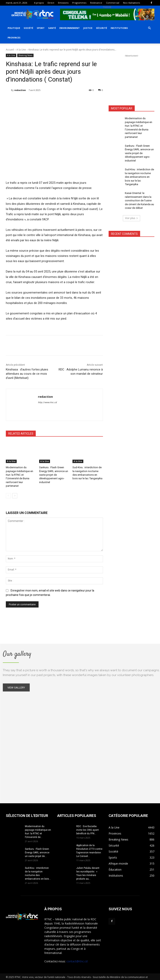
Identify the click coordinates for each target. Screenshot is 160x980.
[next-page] (15, 490)
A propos (39, 3)
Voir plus (131, 204)
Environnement (70, 28)
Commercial (113, 3)
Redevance (96, 3)
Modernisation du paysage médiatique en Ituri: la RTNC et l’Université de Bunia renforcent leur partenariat (21, 474)
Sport (41, 28)
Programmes (79, 3)
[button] (150, 28)
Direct (51, 3)
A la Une (21, 50)
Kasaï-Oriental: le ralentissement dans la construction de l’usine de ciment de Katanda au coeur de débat (139, 188)
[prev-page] (8, 490)
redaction (20, 90)
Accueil (10, 50)
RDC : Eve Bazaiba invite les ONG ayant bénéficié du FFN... (88, 825)
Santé (52, 28)
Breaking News (25, 55)
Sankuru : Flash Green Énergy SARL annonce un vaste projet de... (37, 848)
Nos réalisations (131, 3)
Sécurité (101, 28)
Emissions (63, 3)
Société (28, 28)
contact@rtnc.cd (77, 956)
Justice (88, 28)
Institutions (119, 28)
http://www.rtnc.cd (47, 402)
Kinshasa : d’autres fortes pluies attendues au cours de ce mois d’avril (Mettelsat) (27, 374)
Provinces (14, 38)
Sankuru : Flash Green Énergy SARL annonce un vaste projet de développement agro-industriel (53, 474)
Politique (14, 28)
